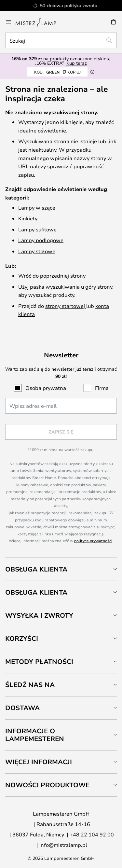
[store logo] (40, 22)
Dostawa (22, 708)
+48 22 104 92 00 (92, 834)
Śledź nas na (30, 685)
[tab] (61, 569)
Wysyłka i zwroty (39, 615)
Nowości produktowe (47, 785)
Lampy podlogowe (41, 240)
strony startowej (66, 306)
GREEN (57, 72)
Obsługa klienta (36, 569)
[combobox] (61, 40)
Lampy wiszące (37, 207)
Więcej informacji (39, 762)
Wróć (25, 276)
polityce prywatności (93, 541)
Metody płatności (39, 661)
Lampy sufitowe (37, 229)
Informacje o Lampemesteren (35, 735)
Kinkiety (28, 218)
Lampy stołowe (37, 251)
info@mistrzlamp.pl (63, 845)
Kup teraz (77, 63)
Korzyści (22, 638)
